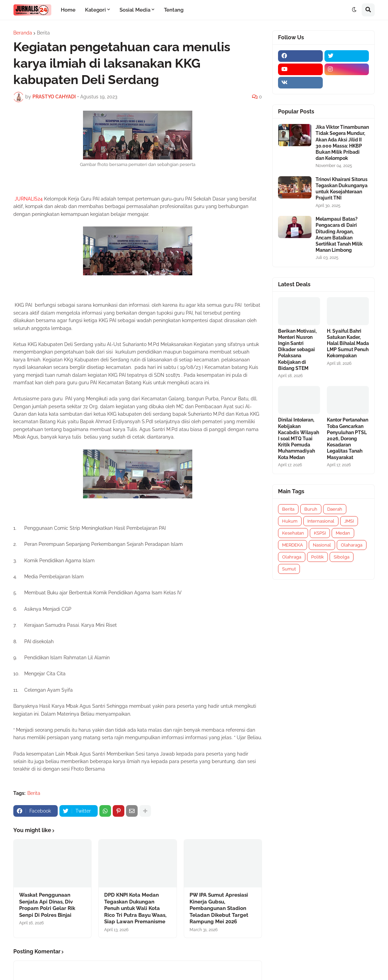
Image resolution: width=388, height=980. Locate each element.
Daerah (335, 509)
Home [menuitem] (68, 10)
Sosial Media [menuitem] (135, 10)
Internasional (321, 521)
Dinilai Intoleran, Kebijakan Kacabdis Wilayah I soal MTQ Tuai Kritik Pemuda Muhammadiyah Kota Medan (299, 438)
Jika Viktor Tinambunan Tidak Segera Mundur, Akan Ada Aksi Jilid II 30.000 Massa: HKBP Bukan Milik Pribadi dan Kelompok (342, 143)
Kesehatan (293, 533)
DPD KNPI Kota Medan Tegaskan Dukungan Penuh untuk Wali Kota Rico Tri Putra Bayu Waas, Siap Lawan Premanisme (135, 908)
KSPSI (320, 533)
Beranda (23, 33)
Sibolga (342, 557)
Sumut (289, 569)
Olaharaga (352, 545)
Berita (43, 33)
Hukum (290, 521)
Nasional (322, 545)
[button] (354, 10)
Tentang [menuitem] (174, 10)
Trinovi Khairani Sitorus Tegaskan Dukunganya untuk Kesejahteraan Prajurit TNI (342, 189)
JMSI (349, 521)
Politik (317, 557)
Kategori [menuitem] (95, 10)
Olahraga (292, 557)
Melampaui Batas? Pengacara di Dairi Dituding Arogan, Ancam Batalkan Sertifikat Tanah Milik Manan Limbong (339, 234)
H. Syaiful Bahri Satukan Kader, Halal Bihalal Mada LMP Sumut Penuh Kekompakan (348, 343)
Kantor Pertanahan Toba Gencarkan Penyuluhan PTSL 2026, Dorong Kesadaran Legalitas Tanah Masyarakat (348, 438)
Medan (343, 533)
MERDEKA (293, 545)
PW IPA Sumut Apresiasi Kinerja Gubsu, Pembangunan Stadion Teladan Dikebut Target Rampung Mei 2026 (219, 908)
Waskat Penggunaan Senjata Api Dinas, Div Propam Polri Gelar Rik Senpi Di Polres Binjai (47, 905)
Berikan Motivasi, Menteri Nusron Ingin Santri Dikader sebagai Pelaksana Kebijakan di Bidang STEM (297, 350)
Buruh (311, 509)
